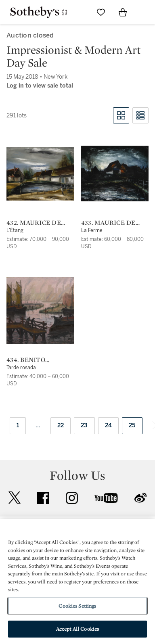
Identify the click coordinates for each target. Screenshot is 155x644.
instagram (72, 498)
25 (132, 425)
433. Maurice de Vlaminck (108, 223)
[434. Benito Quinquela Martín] (40, 311)
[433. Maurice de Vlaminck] (115, 174)
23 (84, 425)
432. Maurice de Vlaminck (34, 223)
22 (61, 425)
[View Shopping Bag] (123, 12)
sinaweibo (140, 498)
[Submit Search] (79, 12)
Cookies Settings (77, 606)
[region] (77, 581)
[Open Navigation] (145, 12)
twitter (15, 498)
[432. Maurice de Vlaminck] (40, 174)
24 (109, 425)
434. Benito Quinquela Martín (40, 360)
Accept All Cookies (77, 629)
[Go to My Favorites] (101, 12)
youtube (106, 498)
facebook (43, 498)
